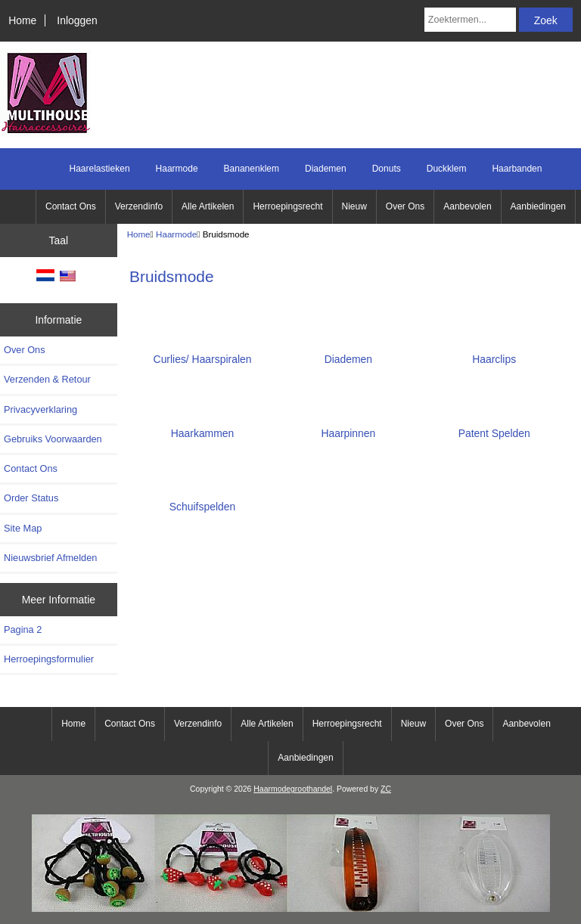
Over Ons (405, 206)
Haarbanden (517, 169)
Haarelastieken (100, 169)
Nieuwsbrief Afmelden (50, 558)
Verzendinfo (139, 206)
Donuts (387, 169)
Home (22, 20)
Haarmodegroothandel (293, 789)
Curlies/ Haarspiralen (203, 353)
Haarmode (176, 234)
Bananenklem (252, 169)
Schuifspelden (202, 501)
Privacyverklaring (40, 409)
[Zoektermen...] (470, 20)
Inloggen (77, 20)
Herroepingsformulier (49, 659)
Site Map (23, 528)
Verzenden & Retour (47, 379)
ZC (386, 789)
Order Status (31, 498)
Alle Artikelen (208, 206)
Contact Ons (71, 206)
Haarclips (494, 353)
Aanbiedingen (538, 206)
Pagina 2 (23, 629)
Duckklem (447, 169)
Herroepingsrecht (287, 206)
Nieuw (354, 206)
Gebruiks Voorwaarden (53, 439)
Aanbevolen (467, 206)
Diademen (326, 169)
